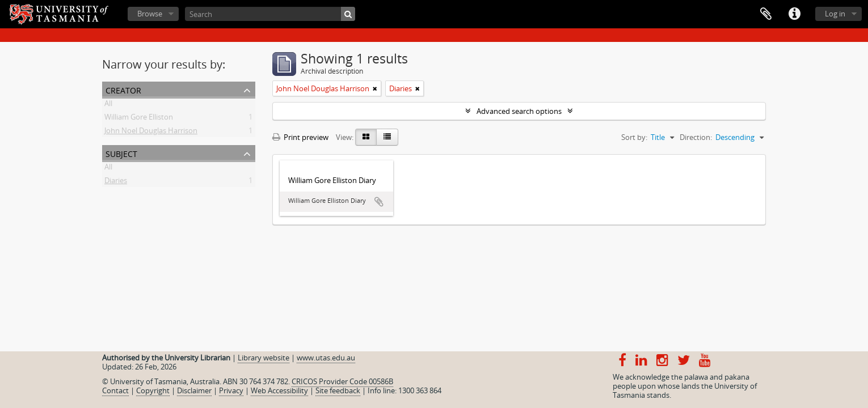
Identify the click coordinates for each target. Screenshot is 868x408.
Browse (150, 14)
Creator (123, 89)
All (108, 105)
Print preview (300, 137)
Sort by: (634, 137)
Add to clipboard (379, 202)
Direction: (696, 137)
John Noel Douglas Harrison (151, 133)
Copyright (153, 390)
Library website (264, 358)
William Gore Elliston (139, 119)
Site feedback (338, 390)
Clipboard (766, 14)
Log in (835, 14)
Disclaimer (194, 390)
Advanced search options (519, 111)
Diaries (116, 182)
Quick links (794, 14)
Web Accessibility (279, 390)
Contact (115, 390)
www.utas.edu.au (326, 358)
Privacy (231, 390)
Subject (121, 153)
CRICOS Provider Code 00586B (342, 381)
